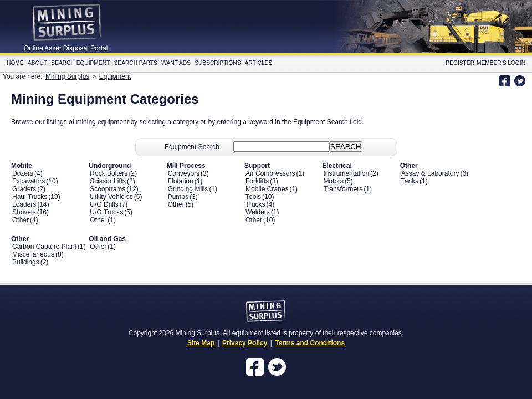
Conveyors (184, 173)
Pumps (178, 197)
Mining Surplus (67, 76)
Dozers (23, 173)
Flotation (181, 181)
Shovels (24, 212)
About (37, 63)
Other (21, 220)
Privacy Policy (245, 343)
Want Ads (176, 63)
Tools (253, 197)
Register (460, 63)
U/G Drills (104, 204)
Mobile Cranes (267, 189)
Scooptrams (108, 189)
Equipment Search (192, 147)
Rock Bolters (109, 173)
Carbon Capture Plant (44, 247)
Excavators (29, 181)
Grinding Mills (188, 189)
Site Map (201, 343)
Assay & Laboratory (430, 173)
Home (15, 63)
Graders (24, 189)
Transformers (343, 189)
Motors (333, 181)
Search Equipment (80, 63)
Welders (258, 212)
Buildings (26, 262)
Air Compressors (270, 173)
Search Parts (136, 63)
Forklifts (257, 181)
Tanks (410, 181)
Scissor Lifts (108, 181)
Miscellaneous (33, 254)
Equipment (115, 76)
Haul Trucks (30, 197)
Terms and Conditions (310, 343)
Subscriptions (218, 63)
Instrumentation (346, 173)
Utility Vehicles (111, 197)
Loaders (24, 204)
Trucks (255, 204)
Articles (259, 63)
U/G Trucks (106, 212)
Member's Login (501, 63)
